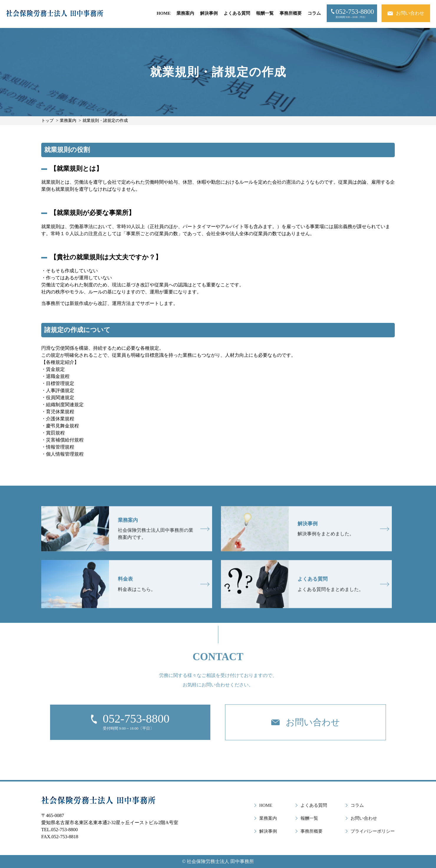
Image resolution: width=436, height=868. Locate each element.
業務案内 (185, 13)
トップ (47, 121)
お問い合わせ (364, 818)
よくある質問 (237, 13)
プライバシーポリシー (373, 831)
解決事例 (209, 13)
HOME (164, 13)
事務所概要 (291, 13)
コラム (314, 13)
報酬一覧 (265, 13)
